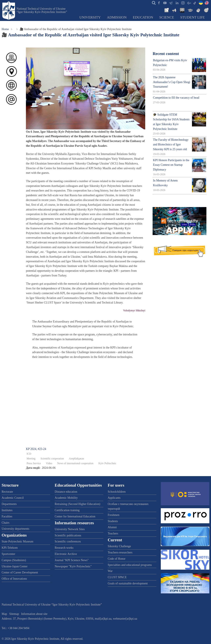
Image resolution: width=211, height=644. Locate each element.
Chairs (5, 523)
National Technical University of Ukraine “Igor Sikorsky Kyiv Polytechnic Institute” (42, 10)
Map (4, 614)
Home (5, 29)
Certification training (67, 510)
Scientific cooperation (52, 459)
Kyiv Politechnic (107, 463)
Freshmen (114, 515)
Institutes (7, 510)
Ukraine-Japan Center (15, 566)
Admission (117, 17)
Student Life (193, 17)
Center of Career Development (20, 572)
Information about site (34, 614)
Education (143, 17)
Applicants (114, 498)
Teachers (113, 533)
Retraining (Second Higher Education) (77, 504)
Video (49, 463)
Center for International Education (75, 516)
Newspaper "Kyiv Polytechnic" (73, 566)
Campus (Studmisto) (14, 560)
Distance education (66, 492)
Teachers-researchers (120, 552)
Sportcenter (8, 554)
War (110, 571)
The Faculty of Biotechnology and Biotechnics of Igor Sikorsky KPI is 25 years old (171, 144)
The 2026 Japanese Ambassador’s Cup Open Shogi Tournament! (172, 82)
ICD (29, 454)
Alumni (112, 527)
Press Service (34, 463)
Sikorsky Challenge (119, 546)
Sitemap (14, 614)
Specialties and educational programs (130, 565)
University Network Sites (70, 529)
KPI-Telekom (10, 548)
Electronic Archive (66, 554)
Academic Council (13, 498)
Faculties (7, 516)
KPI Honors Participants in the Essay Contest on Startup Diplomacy (171, 165)
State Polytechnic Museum (17, 541)
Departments (9, 504)
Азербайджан (77, 459)
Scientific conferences (68, 541)
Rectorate (7, 492)
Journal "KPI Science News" (72, 560)
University (90, 17)
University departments (15, 529)
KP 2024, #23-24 (36, 449)
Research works (64, 548)
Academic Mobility (66, 498)
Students (113, 521)
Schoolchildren (117, 492)
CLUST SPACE (117, 577)
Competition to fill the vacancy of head (176, 98)
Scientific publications (68, 535)
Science (167, 17)
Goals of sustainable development (128, 583)
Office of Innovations (14, 579)
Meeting (31, 459)
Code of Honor (117, 559)
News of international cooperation (75, 463)
